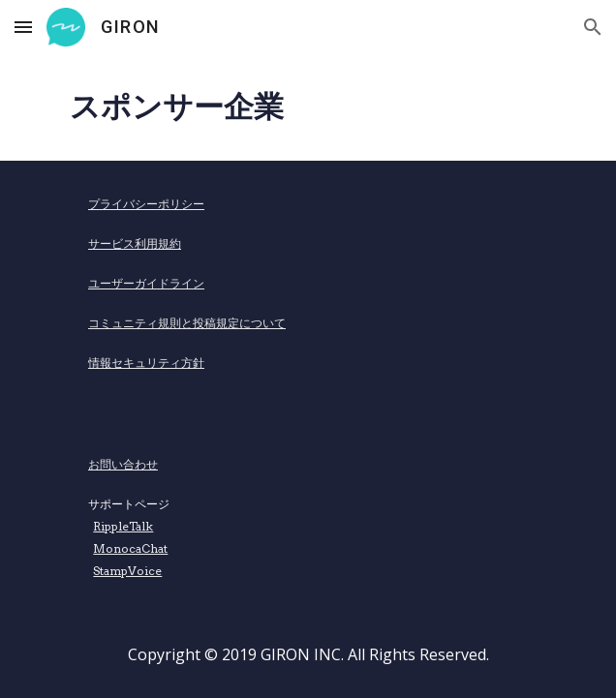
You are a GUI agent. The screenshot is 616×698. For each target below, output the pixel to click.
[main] (308, 107)
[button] (23, 27)
